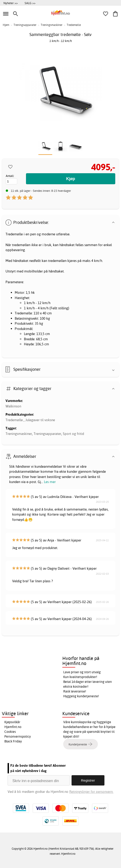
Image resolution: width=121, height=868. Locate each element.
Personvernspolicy (18, 736)
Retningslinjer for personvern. (91, 792)
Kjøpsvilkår (12, 722)
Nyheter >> (11, 3)
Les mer (50, 482)
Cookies (10, 732)
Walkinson (13, 406)
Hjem (6, 25)
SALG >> (30, 3)
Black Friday (13, 741)
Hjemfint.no (13, 727)
